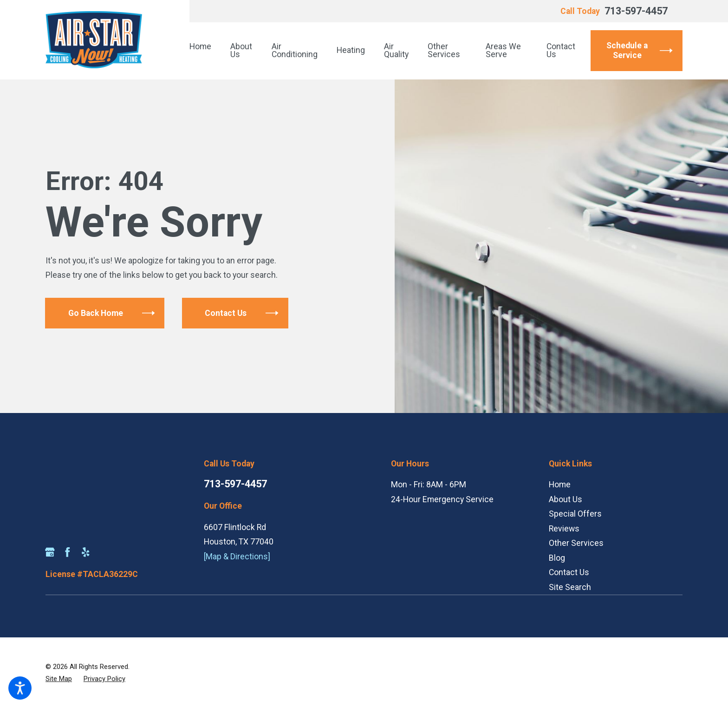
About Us (565, 499)
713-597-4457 (636, 11)
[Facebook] (68, 552)
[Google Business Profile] (50, 552)
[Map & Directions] (237, 557)
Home (560, 485)
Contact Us (569, 572)
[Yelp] (86, 552)
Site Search (570, 587)
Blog (557, 558)
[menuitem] (205, 51)
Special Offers (575, 514)
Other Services (576, 543)
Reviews (564, 529)
